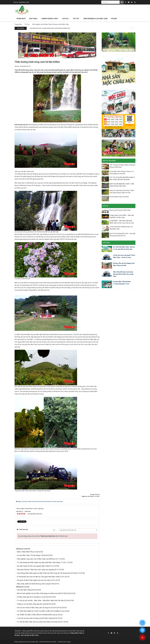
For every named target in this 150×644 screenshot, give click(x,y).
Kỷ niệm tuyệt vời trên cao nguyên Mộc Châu (33, 566)
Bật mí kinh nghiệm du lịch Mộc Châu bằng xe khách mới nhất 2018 (41, 593)
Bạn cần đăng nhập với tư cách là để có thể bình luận (43, 536)
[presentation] (131, 28)
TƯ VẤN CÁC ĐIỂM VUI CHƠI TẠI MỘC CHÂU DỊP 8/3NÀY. (38, 611)
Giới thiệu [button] (34, 19)
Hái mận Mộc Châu (24, 590)
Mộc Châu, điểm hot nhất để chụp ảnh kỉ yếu (33, 584)
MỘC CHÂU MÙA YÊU (25, 552)
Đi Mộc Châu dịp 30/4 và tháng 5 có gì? (31, 597)
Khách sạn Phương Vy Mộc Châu (120, 210)
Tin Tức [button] (77, 19)
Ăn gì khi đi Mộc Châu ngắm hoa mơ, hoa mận (34, 580)
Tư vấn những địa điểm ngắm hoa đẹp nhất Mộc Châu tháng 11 (40, 562)
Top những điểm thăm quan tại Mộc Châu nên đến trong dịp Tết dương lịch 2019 (46, 573)
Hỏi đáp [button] (114, 19)
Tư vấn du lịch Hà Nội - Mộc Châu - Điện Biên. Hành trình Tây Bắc (40, 600)
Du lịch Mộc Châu (33, 642)
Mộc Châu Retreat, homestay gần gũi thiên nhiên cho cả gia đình (123, 274)
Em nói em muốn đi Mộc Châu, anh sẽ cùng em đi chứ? (37, 608)
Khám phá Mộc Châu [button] (50, 19)
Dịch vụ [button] (66, 19)
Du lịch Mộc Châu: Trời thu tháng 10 (30, 555)
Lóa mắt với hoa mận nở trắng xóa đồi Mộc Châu (35, 618)
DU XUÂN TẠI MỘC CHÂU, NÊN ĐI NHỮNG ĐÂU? (35, 615)
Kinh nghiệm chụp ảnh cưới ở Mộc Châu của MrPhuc (36, 559)
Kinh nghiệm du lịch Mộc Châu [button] (96, 19)
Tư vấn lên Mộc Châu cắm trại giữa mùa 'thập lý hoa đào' (38, 622)
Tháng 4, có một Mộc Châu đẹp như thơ (31, 604)
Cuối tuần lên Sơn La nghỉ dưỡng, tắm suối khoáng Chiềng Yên (50, 28)
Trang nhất (21, 19)
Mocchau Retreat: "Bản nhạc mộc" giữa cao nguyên (35, 570)
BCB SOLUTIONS (51, 642)
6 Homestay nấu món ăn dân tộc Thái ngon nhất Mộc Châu (38, 577)
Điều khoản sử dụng (65, 642)
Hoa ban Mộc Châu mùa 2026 (119, 197)
